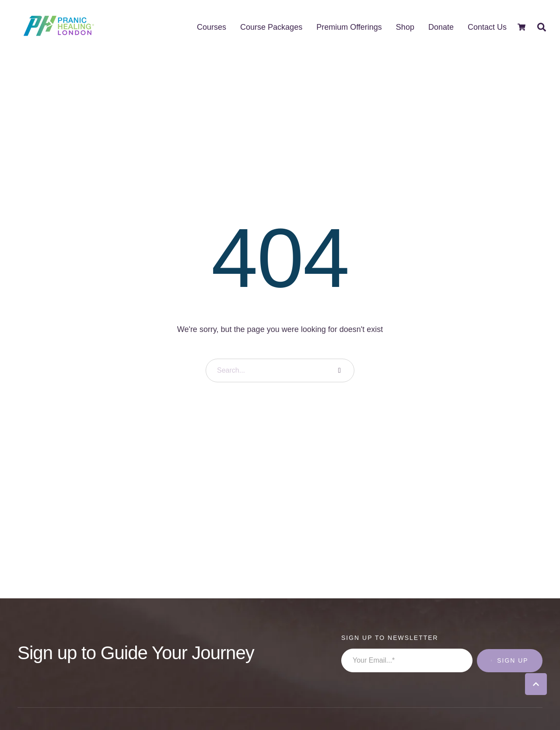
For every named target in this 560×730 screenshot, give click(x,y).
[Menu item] (212, 27)
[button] (536, 684)
